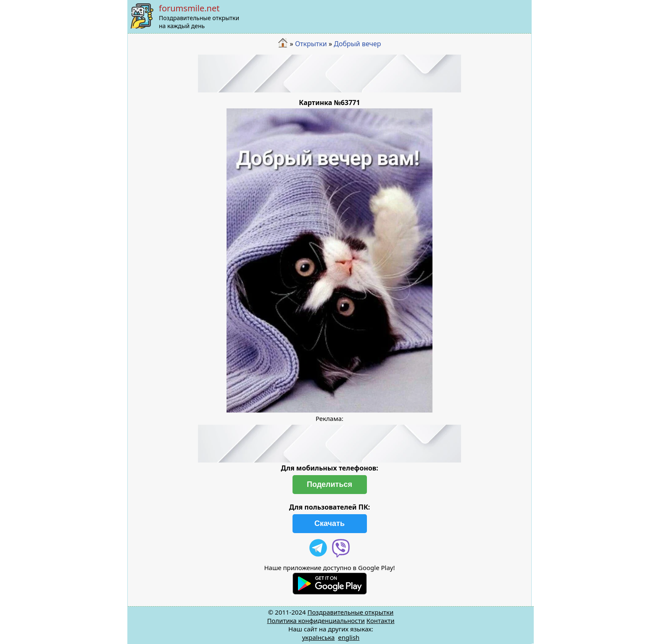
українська (319, 637)
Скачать (329, 523)
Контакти (381, 620)
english (349, 637)
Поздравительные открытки (350, 612)
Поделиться (329, 484)
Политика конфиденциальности (316, 620)
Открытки (311, 44)
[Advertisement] (329, 74)
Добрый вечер (357, 44)
